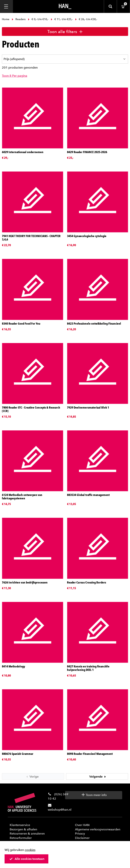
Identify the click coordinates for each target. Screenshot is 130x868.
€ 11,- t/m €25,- (62, 19)
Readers (19, 19)
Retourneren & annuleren (27, 834)
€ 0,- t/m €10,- (38, 19)
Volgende (98, 777)
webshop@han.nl (60, 810)
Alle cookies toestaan (27, 859)
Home (6, 19)
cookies (30, 850)
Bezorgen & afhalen (23, 829)
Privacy (80, 834)
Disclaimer (82, 838)
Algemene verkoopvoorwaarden (98, 829)
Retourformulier (21, 838)
